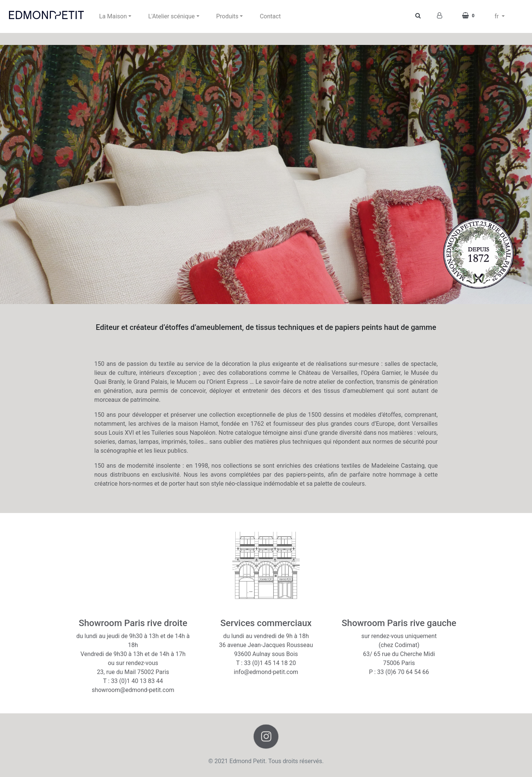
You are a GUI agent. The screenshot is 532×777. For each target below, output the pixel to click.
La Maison (113, 16)
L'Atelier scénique (171, 16)
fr (497, 16)
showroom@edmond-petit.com (133, 690)
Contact (270, 16)
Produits (227, 16)
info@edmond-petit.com (266, 672)
